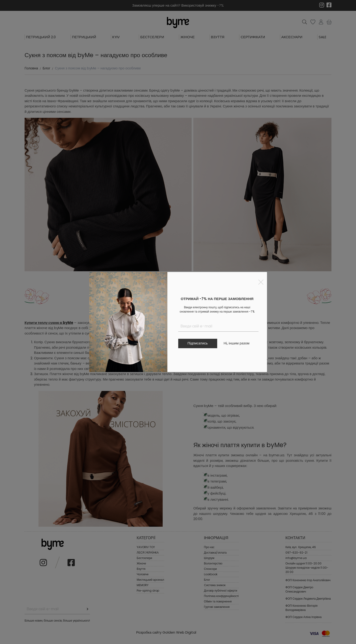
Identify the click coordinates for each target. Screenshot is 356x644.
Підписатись (197, 343)
